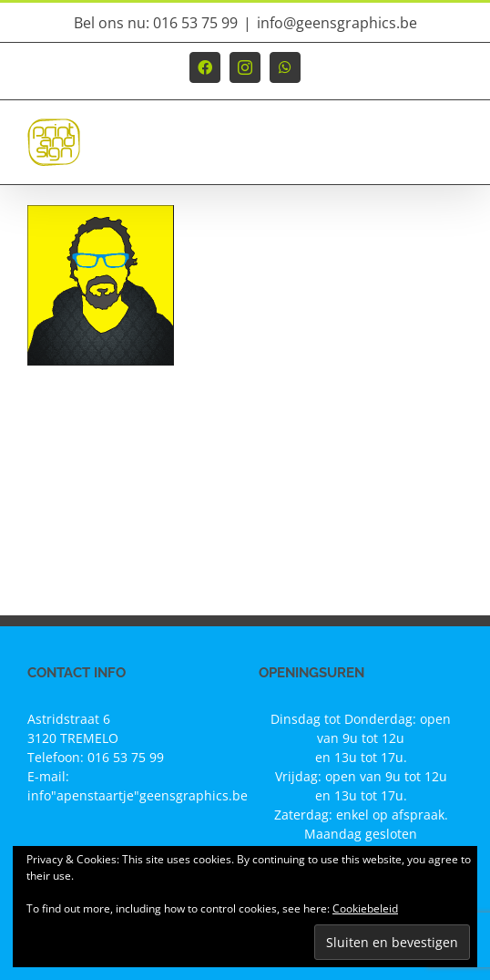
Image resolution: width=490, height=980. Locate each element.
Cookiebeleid (365, 908)
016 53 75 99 (126, 757)
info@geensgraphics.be (337, 23)
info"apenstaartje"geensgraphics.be (138, 795)
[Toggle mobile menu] (453, 151)
